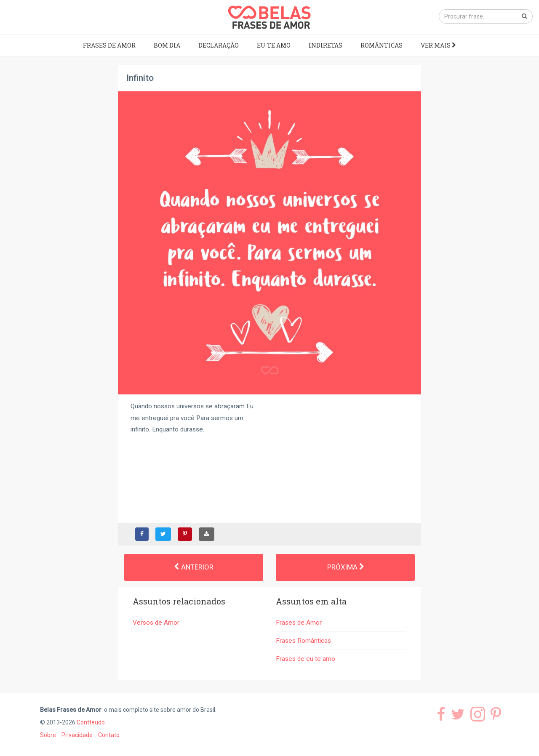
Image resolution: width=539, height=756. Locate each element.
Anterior (194, 567)
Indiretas (326, 45)
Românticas (382, 45)
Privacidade (77, 735)
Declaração (219, 45)
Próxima (346, 567)
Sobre (48, 735)
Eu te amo (274, 45)
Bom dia (167, 45)
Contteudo (91, 722)
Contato (109, 735)
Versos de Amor (156, 623)
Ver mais (438, 45)
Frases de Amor (109, 45)
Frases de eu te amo (306, 659)
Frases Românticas (303, 641)
